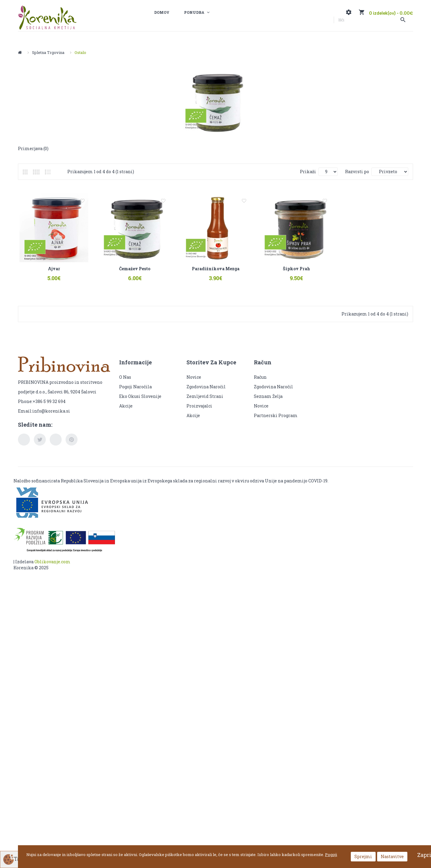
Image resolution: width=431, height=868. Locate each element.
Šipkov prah (315, 274)
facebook (24, 445)
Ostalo (80, 52)
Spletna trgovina (48, 52)
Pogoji (331, 855)
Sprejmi (363, 856)
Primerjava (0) (33, 148)
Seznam (48, 172)
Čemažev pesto (143, 274)
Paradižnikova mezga (229, 274)
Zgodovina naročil (206, 392)
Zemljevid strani (205, 402)
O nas (125, 382)
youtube (56, 445)
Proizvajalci (199, 411)
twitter (40, 445)
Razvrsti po (357, 172)
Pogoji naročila (135, 392)
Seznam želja (268, 402)
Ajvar (57, 274)
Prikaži (308, 172)
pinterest (72, 445)
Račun (260, 382)
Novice (194, 382)
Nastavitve (392, 856)
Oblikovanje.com (52, 567)
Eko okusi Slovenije (141, 402)
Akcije (126, 411)
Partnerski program (276, 421)
